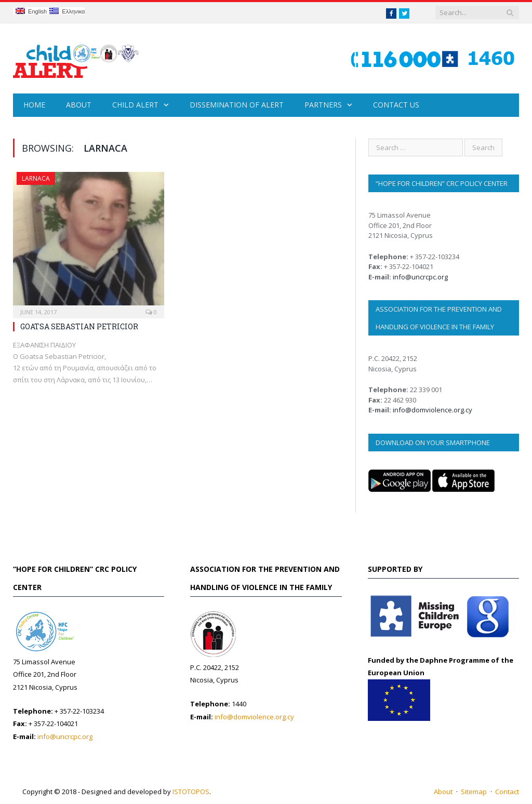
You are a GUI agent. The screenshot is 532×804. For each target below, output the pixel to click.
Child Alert (135, 105)
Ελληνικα (67, 11)
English (31, 11)
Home (34, 105)
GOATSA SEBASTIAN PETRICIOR (79, 326)
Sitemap (474, 792)
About (79, 105)
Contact (507, 792)
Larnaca (36, 178)
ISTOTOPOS (191, 792)
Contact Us (396, 105)
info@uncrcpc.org (420, 277)
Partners (323, 105)
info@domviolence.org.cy (433, 410)
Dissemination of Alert (237, 105)
